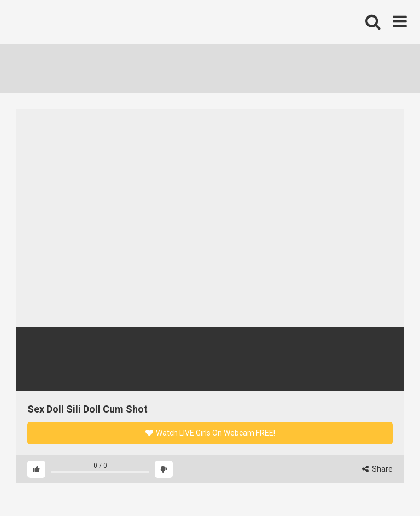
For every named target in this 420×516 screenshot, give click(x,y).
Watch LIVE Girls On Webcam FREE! (210, 433)
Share (377, 469)
